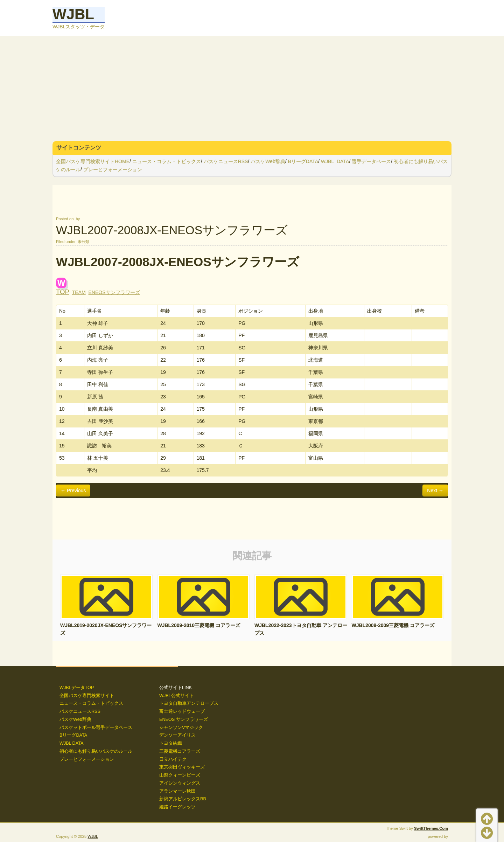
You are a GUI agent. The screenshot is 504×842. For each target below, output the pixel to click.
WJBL (73, 14)
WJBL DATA (71, 743)
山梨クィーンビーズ (180, 775)
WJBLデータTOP (77, 688)
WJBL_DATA (335, 161)
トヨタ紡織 (171, 743)
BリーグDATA (303, 161)
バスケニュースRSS (226, 161)
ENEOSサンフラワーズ (114, 292)
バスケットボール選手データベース (96, 728)
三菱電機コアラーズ (180, 751)
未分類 (83, 242)
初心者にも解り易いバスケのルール (96, 751)
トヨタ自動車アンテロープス (189, 703)
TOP (63, 292)
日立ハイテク (173, 759)
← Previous (73, 490)
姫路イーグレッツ (177, 807)
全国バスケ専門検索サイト (87, 696)
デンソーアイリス (177, 735)
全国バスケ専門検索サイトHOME (93, 161)
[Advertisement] (252, 89)
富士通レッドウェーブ (182, 711)
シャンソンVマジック (181, 728)
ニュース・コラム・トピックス (167, 161)
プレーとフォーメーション (113, 169)
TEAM (79, 292)
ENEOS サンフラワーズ (184, 719)
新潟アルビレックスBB (183, 799)
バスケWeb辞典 (268, 161)
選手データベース (371, 161)
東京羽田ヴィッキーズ (182, 767)
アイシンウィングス (180, 783)
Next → (435, 490)
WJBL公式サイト (177, 696)
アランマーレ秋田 (177, 791)
